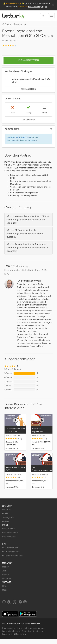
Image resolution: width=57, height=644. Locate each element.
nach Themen (8, 529)
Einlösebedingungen (38, 7)
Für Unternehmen (10, 548)
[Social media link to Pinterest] (15, 602)
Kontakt (6, 521)
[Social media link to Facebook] (4, 602)
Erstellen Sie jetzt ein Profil (19, 137)
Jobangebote (8, 517)
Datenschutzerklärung (12, 628)
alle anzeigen (28, 89)
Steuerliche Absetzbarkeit (33, 631)
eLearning (7, 579)
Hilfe (4, 586)
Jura (4, 571)
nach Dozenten (9, 537)
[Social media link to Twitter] (9, 602)
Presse (5, 514)
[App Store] (10, 614)
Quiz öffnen (28, 120)
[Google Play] (28, 614)
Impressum (7, 634)
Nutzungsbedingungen (34, 628)
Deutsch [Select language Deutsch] (20, 634)
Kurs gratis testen (29, 60)
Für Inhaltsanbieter (11, 552)
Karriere (6, 575)
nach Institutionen (10, 533)
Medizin (6, 567)
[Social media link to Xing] (25, 602)
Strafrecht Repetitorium (15, 24)
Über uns (6, 510)
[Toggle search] (43, 16)
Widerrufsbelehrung (11, 631)
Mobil (5, 590)
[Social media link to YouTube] (20, 602)
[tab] (28, 220)
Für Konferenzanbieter (12, 556)
